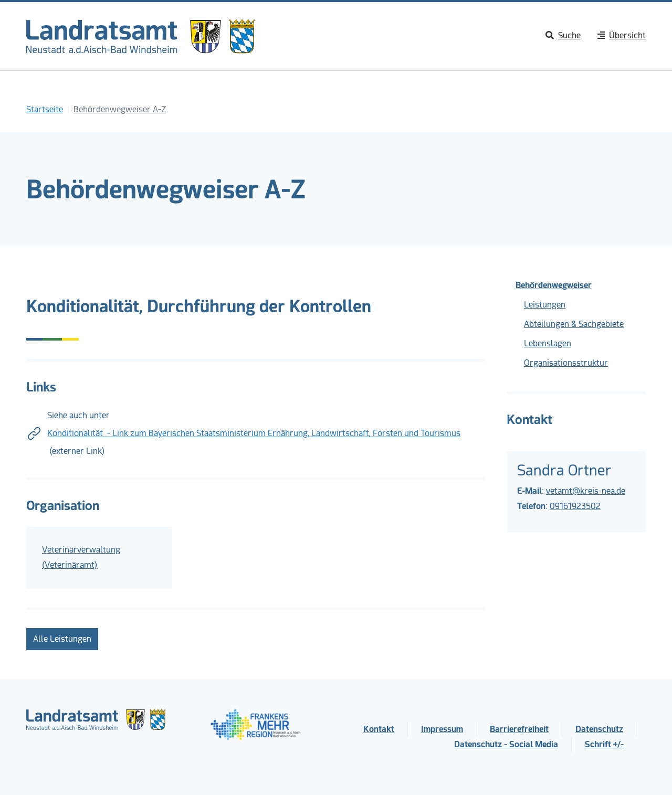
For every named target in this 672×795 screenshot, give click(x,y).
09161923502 (575, 506)
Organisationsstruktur (566, 363)
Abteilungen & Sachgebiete (574, 324)
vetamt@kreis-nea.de (586, 491)
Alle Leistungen (62, 639)
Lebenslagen (548, 343)
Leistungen (545, 305)
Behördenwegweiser (554, 285)
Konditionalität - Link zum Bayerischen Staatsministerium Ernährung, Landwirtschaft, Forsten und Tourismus (254, 433)
